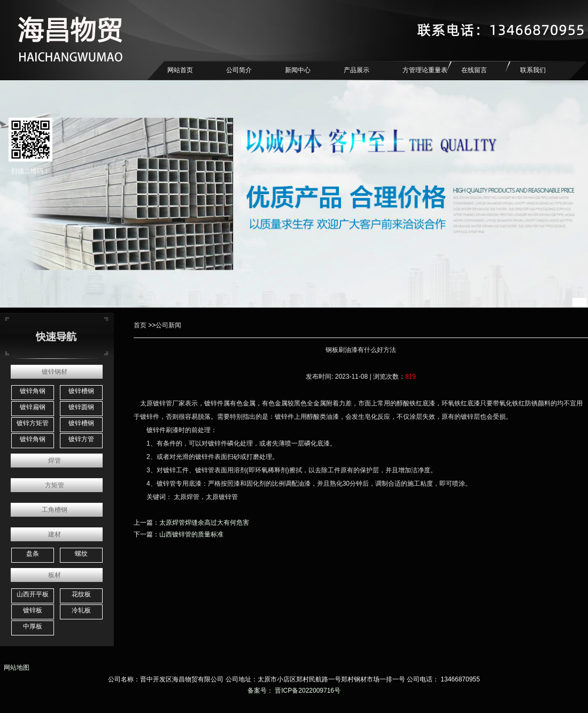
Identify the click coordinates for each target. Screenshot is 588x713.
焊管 (55, 461)
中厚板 (33, 626)
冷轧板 (81, 610)
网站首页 (180, 70)
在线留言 (474, 70)
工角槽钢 (55, 510)
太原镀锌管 (156, 403)
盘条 (33, 554)
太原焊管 (187, 497)
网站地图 (15, 668)
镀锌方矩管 (33, 423)
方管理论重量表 (425, 70)
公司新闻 (168, 325)
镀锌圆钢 (81, 407)
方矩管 (55, 485)
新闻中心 (298, 70)
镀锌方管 (81, 439)
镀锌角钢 (33, 391)
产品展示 (357, 70)
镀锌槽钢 (81, 391)
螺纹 (81, 554)
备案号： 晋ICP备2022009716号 (294, 691)
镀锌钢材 (55, 372)
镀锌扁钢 (33, 407)
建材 (55, 534)
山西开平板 (33, 594)
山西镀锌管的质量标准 (191, 534)
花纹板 (81, 594)
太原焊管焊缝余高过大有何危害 (204, 523)
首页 (140, 325)
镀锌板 (33, 610)
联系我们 (533, 70)
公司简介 (239, 70)
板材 (55, 575)
